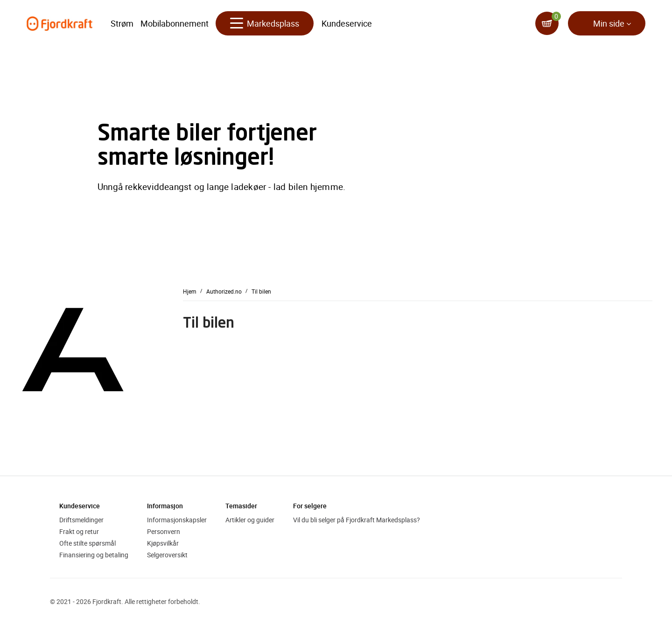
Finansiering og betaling (94, 555)
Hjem (190, 291)
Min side (609, 23)
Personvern (164, 531)
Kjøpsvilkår (163, 543)
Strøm (122, 23)
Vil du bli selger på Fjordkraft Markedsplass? (357, 520)
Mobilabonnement (175, 23)
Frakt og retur (79, 531)
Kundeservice (347, 23)
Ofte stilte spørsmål (87, 543)
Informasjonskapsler (177, 520)
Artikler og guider (250, 520)
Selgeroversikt (167, 555)
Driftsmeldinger (81, 520)
